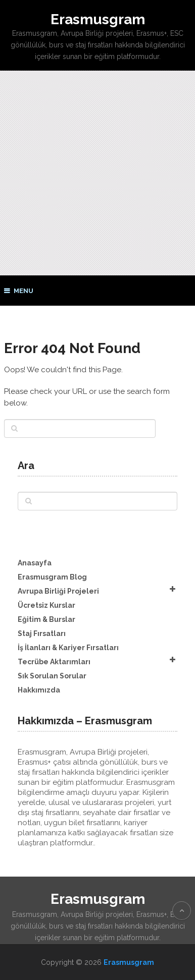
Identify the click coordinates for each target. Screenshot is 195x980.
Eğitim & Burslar (46, 619)
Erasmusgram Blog (52, 577)
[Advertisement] (97, 173)
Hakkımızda (39, 690)
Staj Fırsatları (42, 633)
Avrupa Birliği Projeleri (58, 591)
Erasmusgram (98, 19)
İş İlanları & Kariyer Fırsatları (68, 648)
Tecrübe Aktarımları (54, 662)
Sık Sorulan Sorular (52, 676)
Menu (23, 291)
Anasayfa (35, 563)
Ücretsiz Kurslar (46, 605)
